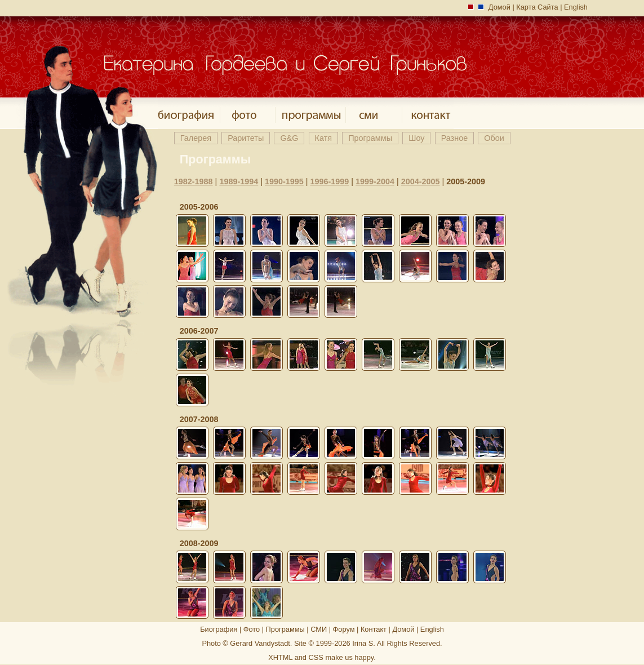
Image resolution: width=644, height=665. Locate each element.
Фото (252, 629)
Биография (219, 629)
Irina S (363, 643)
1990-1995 (284, 181)
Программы (285, 629)
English (576, 7)
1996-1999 (330, 181)
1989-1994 (239, 181)
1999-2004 (375, 181)
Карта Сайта (537, 7)
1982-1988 (194, 181)
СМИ (319, 629)
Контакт (374, 629)
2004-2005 (421, 181)
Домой (499, 7)
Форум (344, 629)
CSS (316, 657)
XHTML (280, 657)
